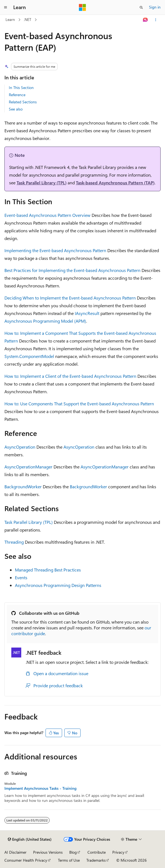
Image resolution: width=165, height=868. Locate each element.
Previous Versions (48, 852)
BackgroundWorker (23, 486)
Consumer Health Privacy (26, 860)
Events (21, 577)
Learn (10, 19)
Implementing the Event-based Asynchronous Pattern (55, 250)
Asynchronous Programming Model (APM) (45, 321)
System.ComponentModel (29, 356)
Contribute (97, 852)
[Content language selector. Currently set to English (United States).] (30, 839)
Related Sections (23, 102)
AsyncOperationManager (28, 467)
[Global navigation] (6, 7)
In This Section (21, 87)
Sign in (155, 7)
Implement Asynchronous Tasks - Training (40, 788)
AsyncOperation (20, 447)
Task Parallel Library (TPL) (42, 183)
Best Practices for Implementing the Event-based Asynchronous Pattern (72, 270)
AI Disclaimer (15, 852)
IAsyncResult (87, 313)
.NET (27, 19)
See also (16, 109)
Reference (17, 95)
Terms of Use (69, 860)
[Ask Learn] (146, 20)
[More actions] (156, 20)
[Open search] (141, 7)
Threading (14, 542)
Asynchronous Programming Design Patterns (58, 585)
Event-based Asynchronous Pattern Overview (47, 215)
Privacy (118, 852)
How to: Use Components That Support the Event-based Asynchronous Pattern (79, 404)
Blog (73, 852)
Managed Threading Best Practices (48, 570)
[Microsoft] (82, 7)
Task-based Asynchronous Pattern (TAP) (115, 183)
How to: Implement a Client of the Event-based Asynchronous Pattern (70, 376)
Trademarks (96, 860)
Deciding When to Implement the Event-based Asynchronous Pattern (70, 298)
